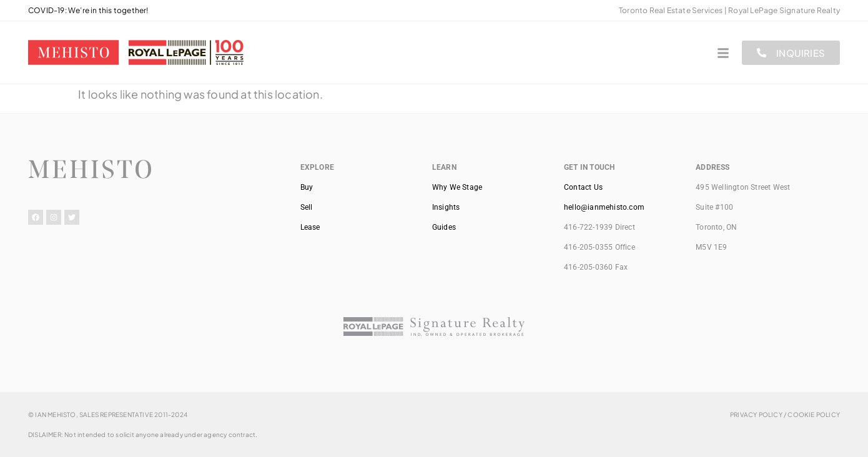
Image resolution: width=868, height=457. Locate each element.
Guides (444, 227)
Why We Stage (457, 187)
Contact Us (583, 187)
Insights (446, 207)
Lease (310, 227)
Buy (307, 187)
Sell (307, 207)
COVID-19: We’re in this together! (88, 10)
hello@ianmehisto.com (604, 207)
